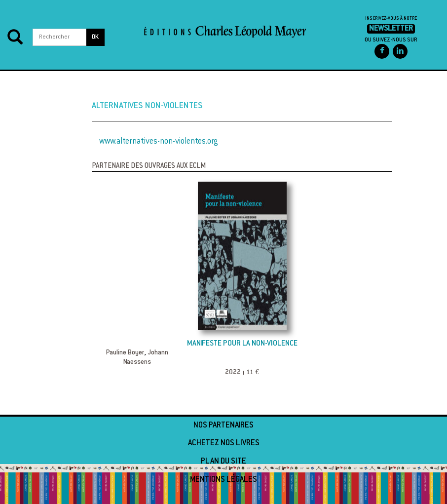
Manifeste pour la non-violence (242, 344)
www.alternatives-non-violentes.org (159, 142)
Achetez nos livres (224, 443)
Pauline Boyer (125, 353)
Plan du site (223, 462)
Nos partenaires (223, 426)
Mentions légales (223, 480)
